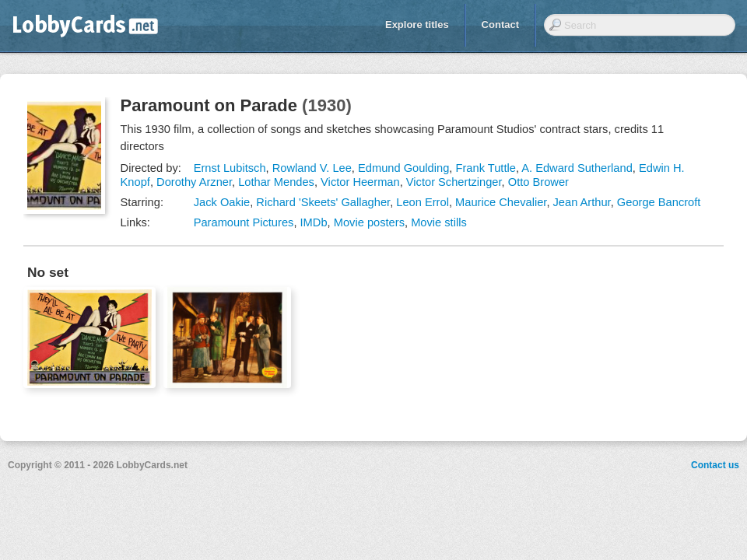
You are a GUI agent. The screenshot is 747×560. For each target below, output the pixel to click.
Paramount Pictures (244, 222)
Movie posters (369, 222)
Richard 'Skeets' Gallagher (323, 202)
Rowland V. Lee (312, 168)
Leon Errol (423, 202)
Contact (500, 24)
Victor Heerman (360, 182)
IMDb (314, 222)
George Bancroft (659, 202)
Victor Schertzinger (454, 182)
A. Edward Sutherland (577, 168)
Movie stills (439, 222)
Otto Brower (538, 182)
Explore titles (417, 24)
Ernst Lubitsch (230, 168)
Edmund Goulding (403, 168)
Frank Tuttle (486, 168)
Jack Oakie (222, 202)
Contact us (715, 465)
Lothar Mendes (276, 182)
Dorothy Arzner (194, 182)
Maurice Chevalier (501, 202)
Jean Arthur (582, 202)
